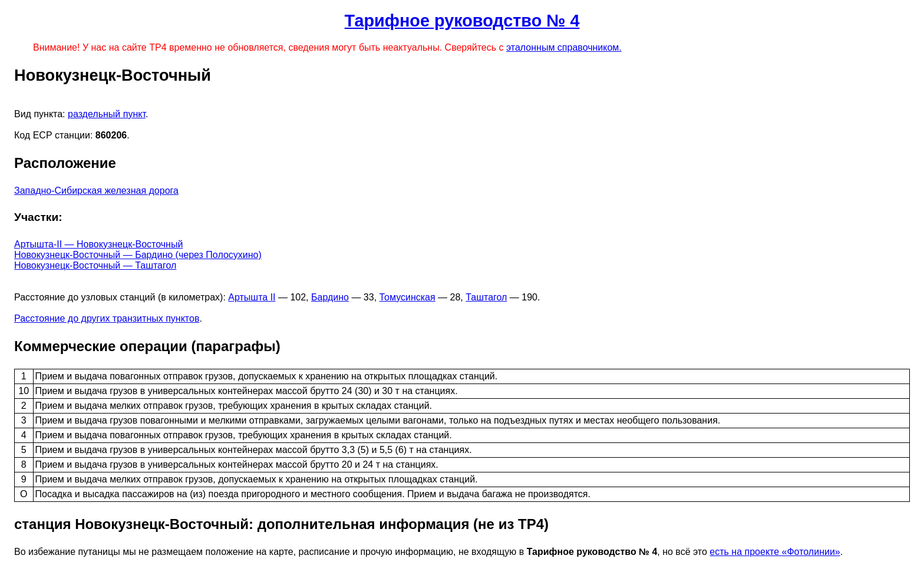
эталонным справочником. (564, 47)
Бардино (330, 297)
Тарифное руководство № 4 (462, 21)
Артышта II (252, 297)
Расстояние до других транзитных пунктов (107, 318)
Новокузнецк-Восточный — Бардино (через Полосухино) (138, 255)
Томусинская (407, 297)
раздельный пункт (107, 114)
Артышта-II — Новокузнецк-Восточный (98, 244)
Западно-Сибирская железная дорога (96, 191)
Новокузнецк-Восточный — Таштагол (95, 265)
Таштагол (486, 297)
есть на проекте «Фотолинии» (775, 552)
